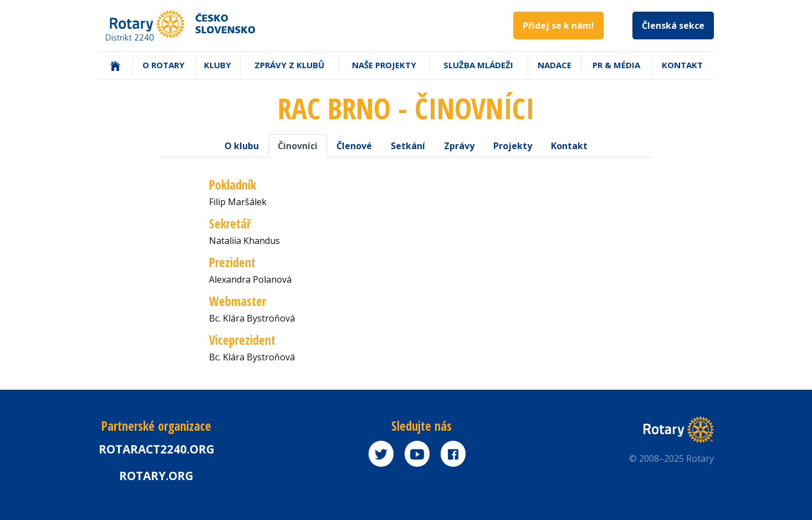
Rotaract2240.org (157, 449)
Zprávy (459, 146)
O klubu (242, 146)
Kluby (218, 65)
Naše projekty (384, 65)
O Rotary (164, 65)
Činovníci (298, 146)
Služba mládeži (478, 65)
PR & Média (616, 65)
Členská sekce (673, 26)
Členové (354, 146)
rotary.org (156, 476)
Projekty (513, 146)
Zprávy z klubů (289, 65)
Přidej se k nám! (558, 26)
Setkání (408, 146)
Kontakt (682, 65)
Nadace (555, 65)
